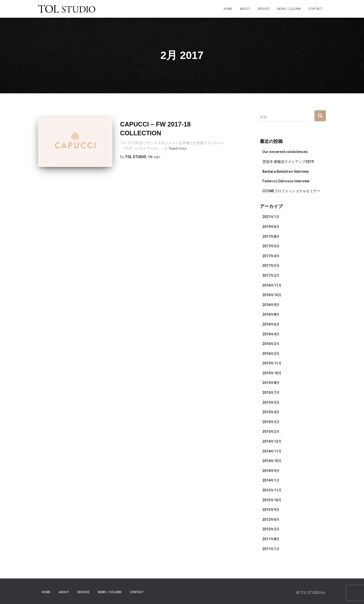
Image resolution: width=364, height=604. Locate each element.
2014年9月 (271, 471)
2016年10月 (272, 295)
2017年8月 (271, 236)
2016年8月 (271, 314)
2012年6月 (271, 520)
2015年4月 (271, 412)
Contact (315, 9)
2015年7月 (271, 393)
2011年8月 (271, 539)
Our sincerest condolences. (286, 152)
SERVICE (264, 9)
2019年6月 (271, 227)
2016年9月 (271, 305)
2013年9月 (271, 510)
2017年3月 (271, 266)
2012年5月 (271, 529)
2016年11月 (272, 285)
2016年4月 (271, 334)
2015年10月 (272, 373)
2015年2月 (271, 432)
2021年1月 (271, 217)
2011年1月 (271, 549)
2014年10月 (272, 461)
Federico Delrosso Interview (286, 181)
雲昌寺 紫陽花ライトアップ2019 (288, 162)
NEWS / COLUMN (289, 9)
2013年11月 (272, 490)
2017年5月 (271, 246)
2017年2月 (271, 275)
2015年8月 (271, 383)
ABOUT (245, 9)
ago (154, 157)
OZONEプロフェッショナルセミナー (291, 191)
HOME (228, 9)
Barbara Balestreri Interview (286, 171)
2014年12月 (272, 441)
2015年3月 (271, 422)
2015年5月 (271, 402)
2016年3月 (271, 344)
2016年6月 (271, 324)
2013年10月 (272, 500)
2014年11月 (272, 451)
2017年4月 (271, 256)
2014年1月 (271, 480)
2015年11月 (272, 363)
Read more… (179, 148)
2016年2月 (271, 354)
